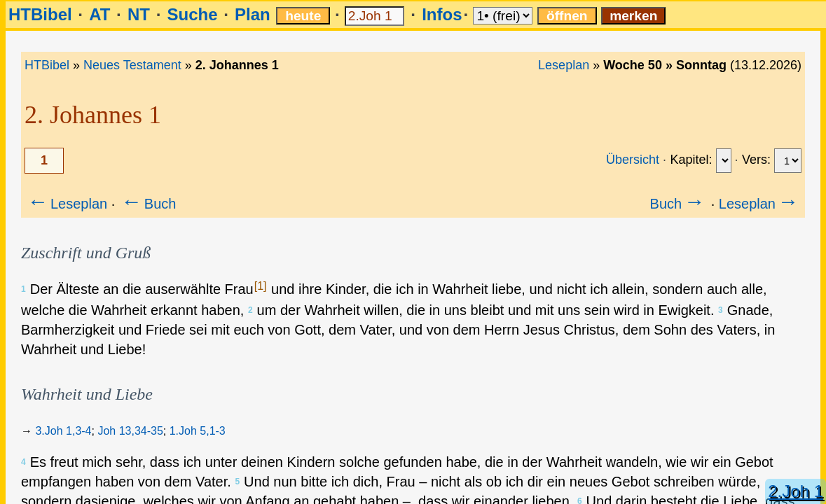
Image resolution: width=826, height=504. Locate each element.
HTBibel (40, 14)
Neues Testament (132, 65)
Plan (253, 14)
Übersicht (633, 160)
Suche (192, 14)
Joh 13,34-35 (130, 431)
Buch (148, 204)
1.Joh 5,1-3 (198, 431)
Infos (442, 14)
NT (139, 14)
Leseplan (564, 65)
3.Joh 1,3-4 (63, 431)
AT (99, 14)
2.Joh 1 (796, 491)
